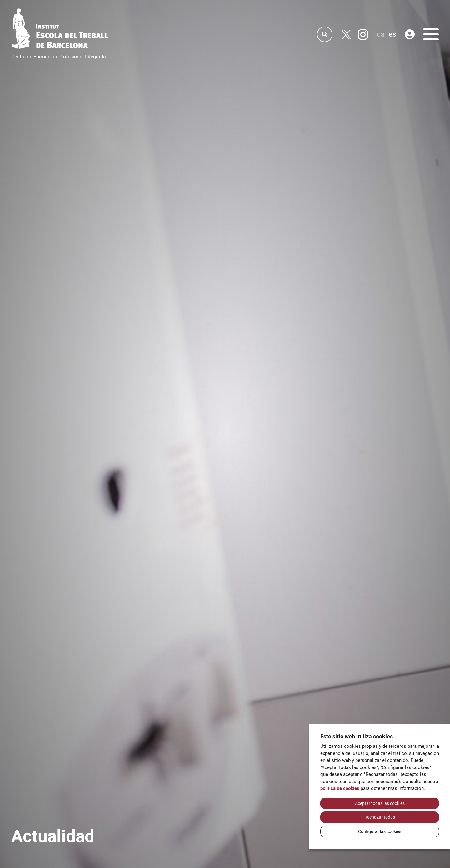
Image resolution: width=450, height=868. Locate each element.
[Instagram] (363, 35)
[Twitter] (346, 35)
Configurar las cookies (380, 831)
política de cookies (340, 788)
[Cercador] (325, 34)
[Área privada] (410, 34)
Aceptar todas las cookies (380, 803)
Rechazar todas (380, 817)
